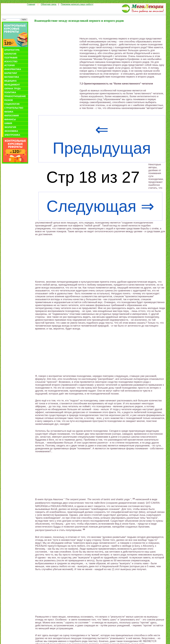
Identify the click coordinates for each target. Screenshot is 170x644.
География (11, 58)
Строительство (14, 108)
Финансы (10, 120)
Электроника (12, 135)
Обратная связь (49, 4)
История (9, 65)
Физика (9, 112)
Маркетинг (11, 73)
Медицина (10, 81)
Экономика (11, 131)
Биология (10, 54)
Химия (8, 123)
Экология (10, 127)
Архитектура (12, 50)
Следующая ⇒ (100, 206)
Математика (12, 77)
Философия (11, 116)
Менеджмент (12, 85)
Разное (9, 100)
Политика (10, 92)
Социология (12, 104)
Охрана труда (12, 89)
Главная (31, 4)
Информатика (13, 69)
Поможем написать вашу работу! (77, 4)
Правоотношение (15, 96)
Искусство (11, 62)
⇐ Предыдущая (102, 139)
